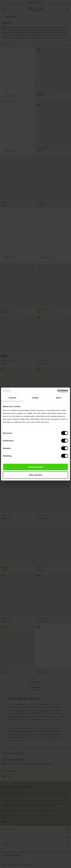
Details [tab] (35, 398)
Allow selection (35, 475)
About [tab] (59, 398)
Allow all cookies (36, 467)
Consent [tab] (13, 398)
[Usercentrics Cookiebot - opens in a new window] (57, 391)
